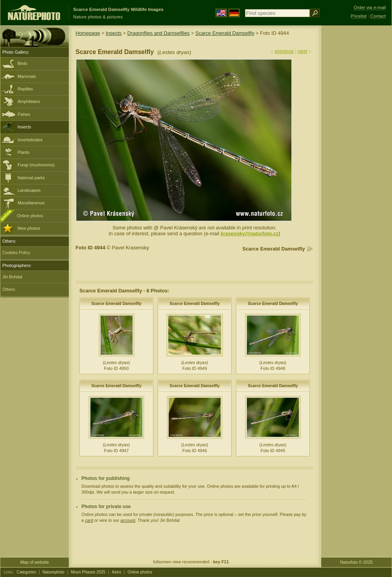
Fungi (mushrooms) (36, 165)
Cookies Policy (16, 252)
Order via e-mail (370, 7)
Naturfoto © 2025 (357, 562)
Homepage (88, 33)
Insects (24, 127)
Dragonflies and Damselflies (158, 33)
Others (9, 289)
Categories (27, 572)
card (89, 520)
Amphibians (29, 101)
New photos (29, 228)
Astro (117, 572)
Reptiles (25, 89)
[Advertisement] (356, 151)
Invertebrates (30, 140)
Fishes (24, 114)
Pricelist (359, 16)
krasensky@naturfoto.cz (250, 234)
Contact (378, 16)
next (302, 51)
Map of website (35, 562)
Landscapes (29, 190)
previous (284, 51)
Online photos (30, 216)
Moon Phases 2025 (88, 572)
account (128, 520)
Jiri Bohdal (12, 277)
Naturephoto (53, 572)
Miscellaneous (31, 203)
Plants (23, 152)
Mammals (27, 76)
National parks (31, 178)
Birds (22, 63)
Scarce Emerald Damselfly (225, 33)
